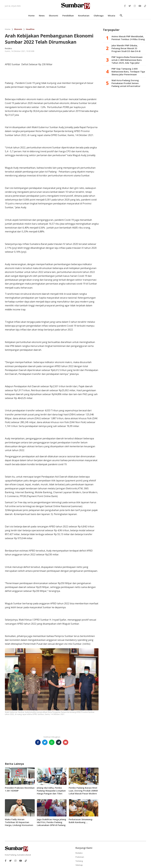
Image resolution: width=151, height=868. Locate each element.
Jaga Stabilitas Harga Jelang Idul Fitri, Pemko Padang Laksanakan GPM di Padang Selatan (52, 824)
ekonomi (54, 16)
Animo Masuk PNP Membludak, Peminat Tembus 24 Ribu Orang (128, 38)
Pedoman (80, 857)
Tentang (79, 861)
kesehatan (84, 16)
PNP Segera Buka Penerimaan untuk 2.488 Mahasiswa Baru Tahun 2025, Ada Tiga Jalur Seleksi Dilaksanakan (127, 60)
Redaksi (79, 853)
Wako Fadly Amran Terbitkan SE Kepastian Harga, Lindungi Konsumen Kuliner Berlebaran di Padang (19, 825)
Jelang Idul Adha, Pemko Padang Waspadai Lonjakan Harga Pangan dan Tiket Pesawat (51, 792)
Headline (30, 29)
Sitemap (79, 865)
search (121, 16)
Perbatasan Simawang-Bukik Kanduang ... (81, 821)
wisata (111, 16)
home (31, 16)
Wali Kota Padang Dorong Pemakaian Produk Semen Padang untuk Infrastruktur (126, 83)
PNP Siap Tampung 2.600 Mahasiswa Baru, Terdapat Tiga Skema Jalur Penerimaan (128, 72)
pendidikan (68, 16)
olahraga (99, 16)
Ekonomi (18, 29)
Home (8, 29)
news (42, 16)
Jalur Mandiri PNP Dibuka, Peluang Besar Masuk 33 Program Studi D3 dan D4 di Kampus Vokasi (126, 48)
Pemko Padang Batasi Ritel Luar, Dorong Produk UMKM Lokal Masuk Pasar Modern (83, 791)
